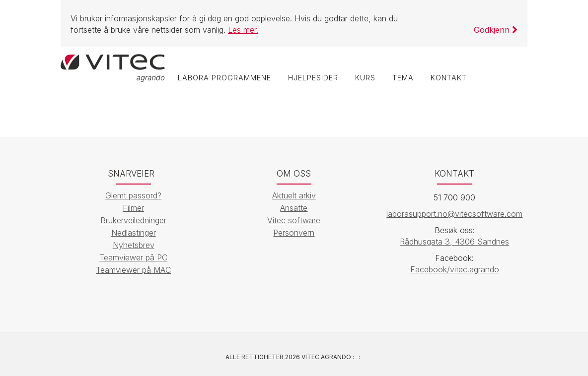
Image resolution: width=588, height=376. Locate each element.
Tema (403, 78)
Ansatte (294, 208)
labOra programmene (224, 78)
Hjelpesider (313, 78)
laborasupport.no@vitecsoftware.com (454, 214)
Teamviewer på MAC (133, 270)
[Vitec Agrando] (113, 67)
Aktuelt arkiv (294, 195)
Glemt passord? (133, 195)
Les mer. (243, 30)
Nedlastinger (134, 233)
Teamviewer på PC (133, 257)
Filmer (133, 208)
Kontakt (449, 78)
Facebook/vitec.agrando (455, 269)
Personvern (294, 233)
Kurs (365, 78)
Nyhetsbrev (134, 245)
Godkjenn (496, 30)
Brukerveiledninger (133, 220)
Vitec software (294, 220)
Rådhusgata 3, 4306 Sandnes (454, 242)
